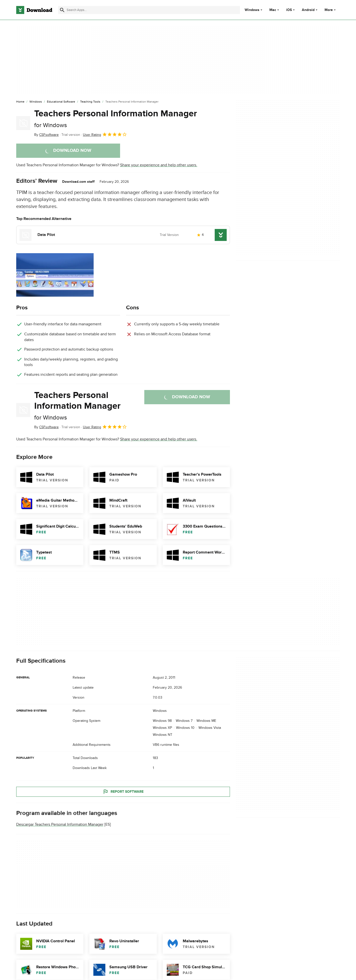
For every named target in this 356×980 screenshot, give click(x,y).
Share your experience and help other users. (159, 165)
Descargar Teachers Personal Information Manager (60, 825)
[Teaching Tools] (90, 102)
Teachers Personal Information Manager (116, 118)
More (331, 10)
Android (308, 10)
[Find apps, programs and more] (149, 10)
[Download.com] (34, 10)
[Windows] (36, 102)
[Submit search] (62, 10)
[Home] (20, 102)
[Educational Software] (61, 102)
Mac (273, 10)
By (46, 135)
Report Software (123, 792)
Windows (252, 10)
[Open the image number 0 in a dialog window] (55, 275)
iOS (289, 10)
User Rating (105, 134)
